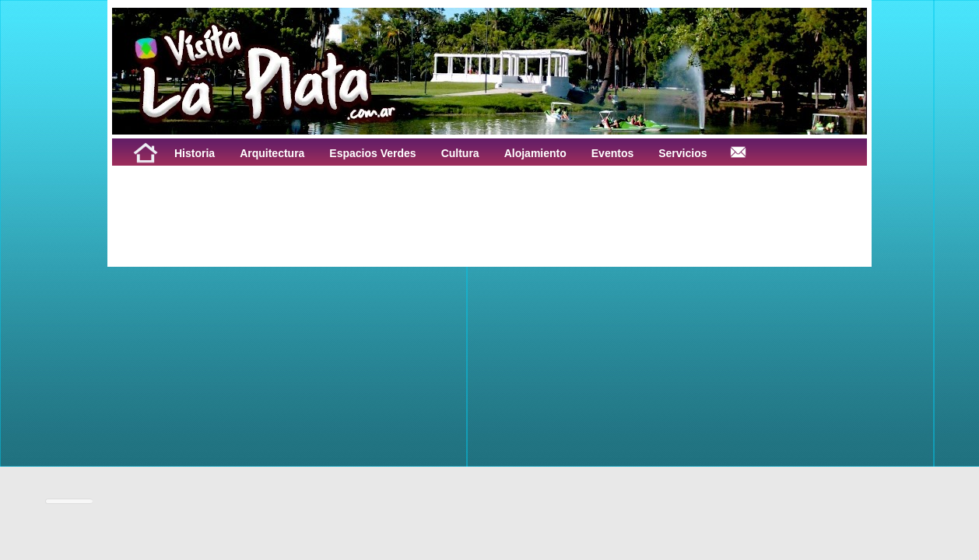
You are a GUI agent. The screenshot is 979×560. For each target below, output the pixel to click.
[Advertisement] (305, 201)
